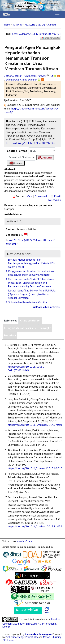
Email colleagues (54, 198)
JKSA (6, 14)
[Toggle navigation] (57, 14)
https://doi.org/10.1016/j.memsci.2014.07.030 (35, 425)
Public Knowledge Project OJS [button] (22, 637)
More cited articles (47, 307)
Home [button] (7, 25)
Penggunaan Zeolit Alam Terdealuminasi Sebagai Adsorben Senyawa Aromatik (31, 273)
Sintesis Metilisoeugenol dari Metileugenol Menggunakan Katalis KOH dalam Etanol (31, 263)
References (11, 321)
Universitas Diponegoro (38, 634)
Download (41, 196)
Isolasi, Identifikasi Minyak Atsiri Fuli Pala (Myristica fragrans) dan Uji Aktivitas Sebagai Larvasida (31, 294)
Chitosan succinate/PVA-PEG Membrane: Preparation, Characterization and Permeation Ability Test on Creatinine (31, 283)
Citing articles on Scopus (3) (20, 328)
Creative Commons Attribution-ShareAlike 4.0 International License (31, 623)
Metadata (10, 335)
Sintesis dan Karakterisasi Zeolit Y (27, 302)
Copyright (45, 328)
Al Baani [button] (52, 25)
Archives (18, 25)
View (30, 196)
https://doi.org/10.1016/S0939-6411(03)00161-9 (26, 368)
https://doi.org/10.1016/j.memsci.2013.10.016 (35, 468)
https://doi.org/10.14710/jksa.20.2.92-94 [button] (30, 143)
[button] (6, 105)
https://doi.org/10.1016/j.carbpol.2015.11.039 (35, 526)
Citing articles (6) (30, 321)
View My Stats (24, 541)
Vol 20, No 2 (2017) (35, 25)
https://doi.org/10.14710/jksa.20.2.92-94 (36, 34)
